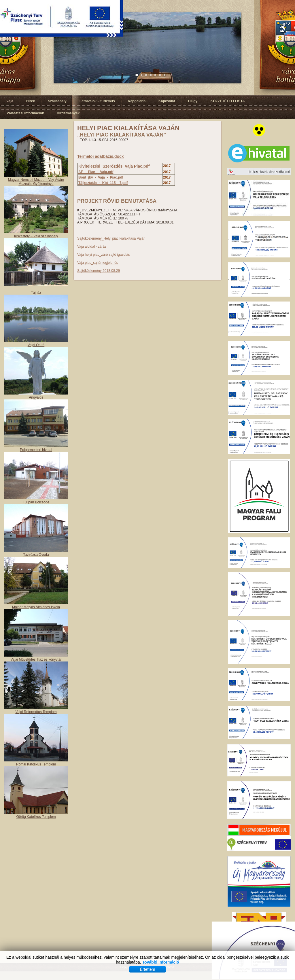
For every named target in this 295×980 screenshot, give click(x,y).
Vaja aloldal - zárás (92, 247)
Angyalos (36, 397)
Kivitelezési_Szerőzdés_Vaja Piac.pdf (114, 166)
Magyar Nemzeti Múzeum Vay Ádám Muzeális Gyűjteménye (36, 182)
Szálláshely (57, 101)
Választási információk (25, 113)
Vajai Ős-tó (36, 345)
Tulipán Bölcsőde (36, 502)
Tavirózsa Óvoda (36, 555)
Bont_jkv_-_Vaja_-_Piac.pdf (101, 177)
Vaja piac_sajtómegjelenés (98, 263)
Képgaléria (137, 101)
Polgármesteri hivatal (36, 450)
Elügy (193, 101)
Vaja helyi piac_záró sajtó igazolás (104, 255)
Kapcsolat (167, 101)
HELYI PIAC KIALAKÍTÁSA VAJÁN (128, 128)
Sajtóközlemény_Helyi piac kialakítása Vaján (111, 238)
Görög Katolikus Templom (36, 817)
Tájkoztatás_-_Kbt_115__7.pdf (103, 183)
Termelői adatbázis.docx (101, 156)
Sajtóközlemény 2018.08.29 (99, 271)
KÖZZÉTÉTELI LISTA (227, 101)
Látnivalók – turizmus (97, 101)
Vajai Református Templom (36, 712)
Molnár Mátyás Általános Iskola (36, 607)
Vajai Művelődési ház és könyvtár (36, 659)
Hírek (31, 101)
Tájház (36, 293)
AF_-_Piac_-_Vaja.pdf (96, 172)
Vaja (10, 101)
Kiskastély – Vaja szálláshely (36, 236)
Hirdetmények (68, 113)
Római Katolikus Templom (36, 764)
